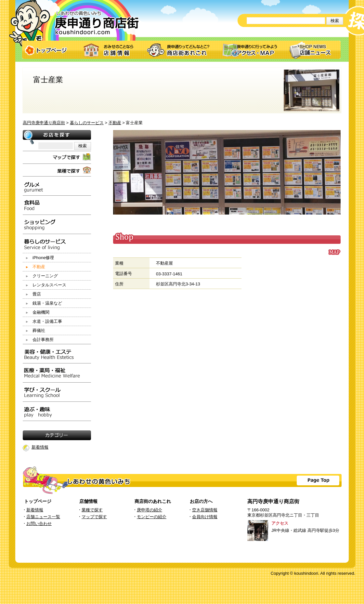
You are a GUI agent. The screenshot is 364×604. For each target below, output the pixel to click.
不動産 (115, 123)
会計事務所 (43, 340)
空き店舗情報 (205, 510)
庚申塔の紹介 (149, 510)
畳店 (37, 294)
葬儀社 (39, 330)
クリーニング (45, 276)
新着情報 (40, 447)
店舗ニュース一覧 (43, 517)
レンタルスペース (49, 285)
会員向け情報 (205, 517)
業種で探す (92, 510)
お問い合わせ (39, 524)
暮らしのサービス (87, 123)
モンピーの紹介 (152, 517)
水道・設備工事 (47, 321)
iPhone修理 (43, 258)
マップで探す (94, 517)
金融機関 (41, 312)
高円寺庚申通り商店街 (44, 123)
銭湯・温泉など (47, 303)
